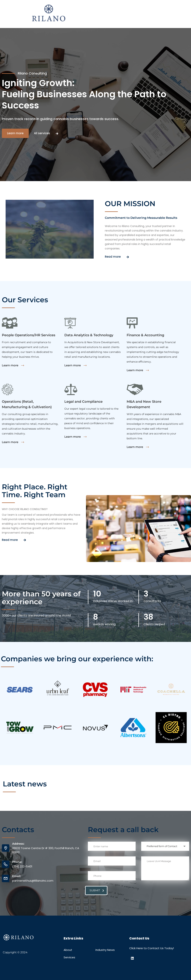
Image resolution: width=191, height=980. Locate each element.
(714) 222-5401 (22, 866)
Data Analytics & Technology (89, 335)
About (68, 950)
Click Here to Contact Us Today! (152, 948)
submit (97, 890)
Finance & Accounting (145, 335)
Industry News (105, 950)
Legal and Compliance (83, 402)
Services (69, 957)
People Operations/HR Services (29, 335)
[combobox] (165, 846)
